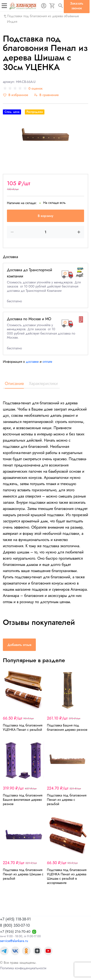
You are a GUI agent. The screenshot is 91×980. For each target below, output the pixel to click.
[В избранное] (16, 95)
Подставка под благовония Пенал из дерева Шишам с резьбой (23, 874)
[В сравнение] (46, 95)
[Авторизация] (44, 6)
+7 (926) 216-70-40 (15, 931)
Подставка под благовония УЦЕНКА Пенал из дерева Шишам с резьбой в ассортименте (67, 876)
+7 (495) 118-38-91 (15, 919)
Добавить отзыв (19, 645)
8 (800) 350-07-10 (15, 925)
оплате (47, 362)
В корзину (45, 216)
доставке (32, 362)
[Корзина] (52, 6)
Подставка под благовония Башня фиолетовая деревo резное (23, 800)
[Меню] (4, 6)
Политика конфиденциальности (23, 968)
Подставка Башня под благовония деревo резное (67, 727)
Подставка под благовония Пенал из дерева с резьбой (67, 800)
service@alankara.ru (14, 941)
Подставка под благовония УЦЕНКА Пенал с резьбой (23, 727)
